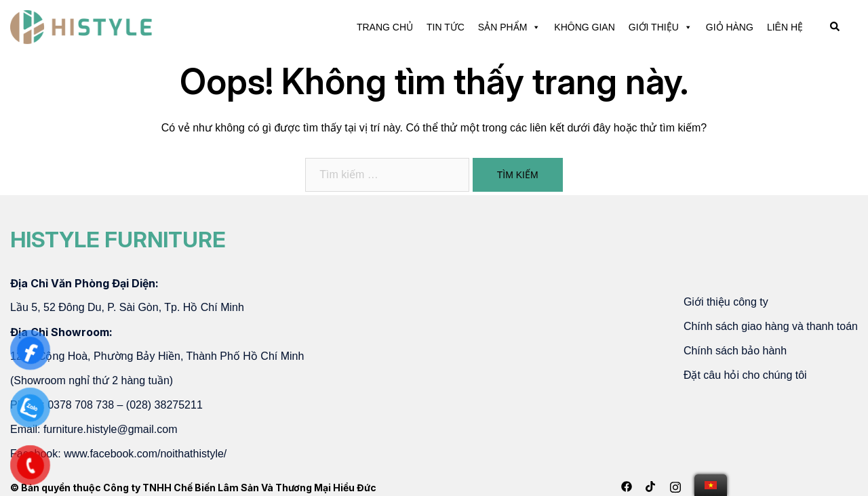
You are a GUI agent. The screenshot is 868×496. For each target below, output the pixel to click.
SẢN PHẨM (509, 27)
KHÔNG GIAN (584, 27)
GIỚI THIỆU (660, 27)
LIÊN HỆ (785, 27)
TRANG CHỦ (385, 27)
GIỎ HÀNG (730, 27)
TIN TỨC (446, 27)
